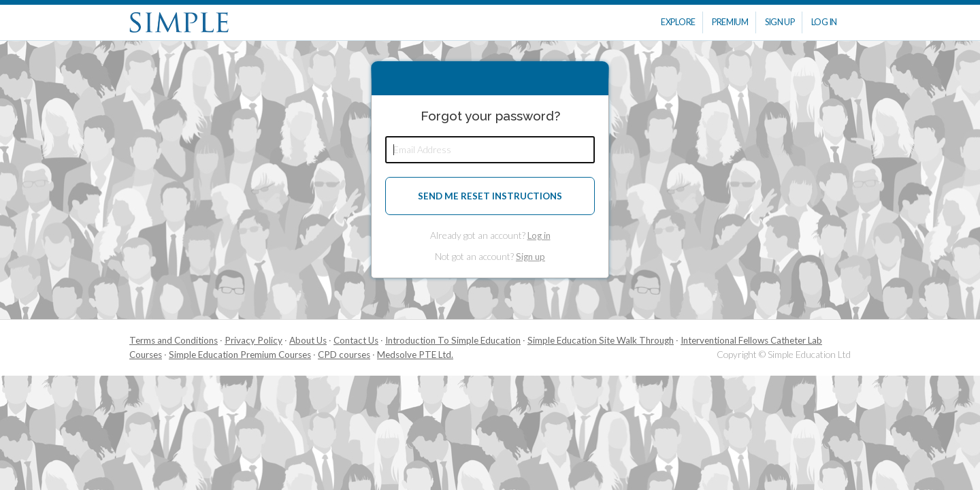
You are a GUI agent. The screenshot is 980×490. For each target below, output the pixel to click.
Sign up (530, 257)
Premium (730, 22)
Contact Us (356, 340)
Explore (678, 22)
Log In (824, 22)
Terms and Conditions (174, 340)
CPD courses (344, 355)
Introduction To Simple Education (453, 340)
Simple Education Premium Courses (240, 355)
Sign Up (780, 22)
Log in (539, 235)
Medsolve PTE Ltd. (415, 355)
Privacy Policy (254, 340)
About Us (308, 340)
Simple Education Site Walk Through (601, 340)
